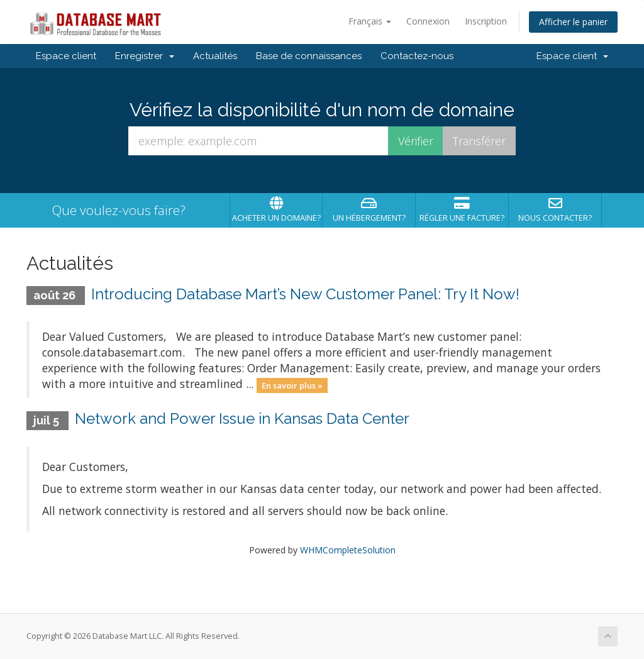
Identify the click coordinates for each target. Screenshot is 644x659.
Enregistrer (145, 56)
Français (370, 21)
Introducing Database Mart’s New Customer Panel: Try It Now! (305, 294)
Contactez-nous (417, 56)
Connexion (428, 21)
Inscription (486, 21)
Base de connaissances (309, 56)
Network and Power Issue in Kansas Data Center (242, 418)
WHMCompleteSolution (348, 550)
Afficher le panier (573, 22)
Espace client (66, 56)
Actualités (215, 56)
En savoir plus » (292, 385)
